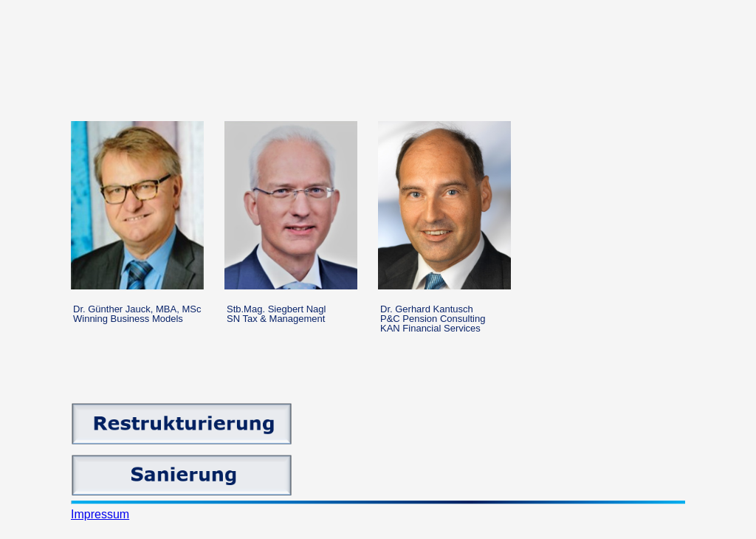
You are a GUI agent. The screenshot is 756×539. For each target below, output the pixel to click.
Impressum (100, 514)
